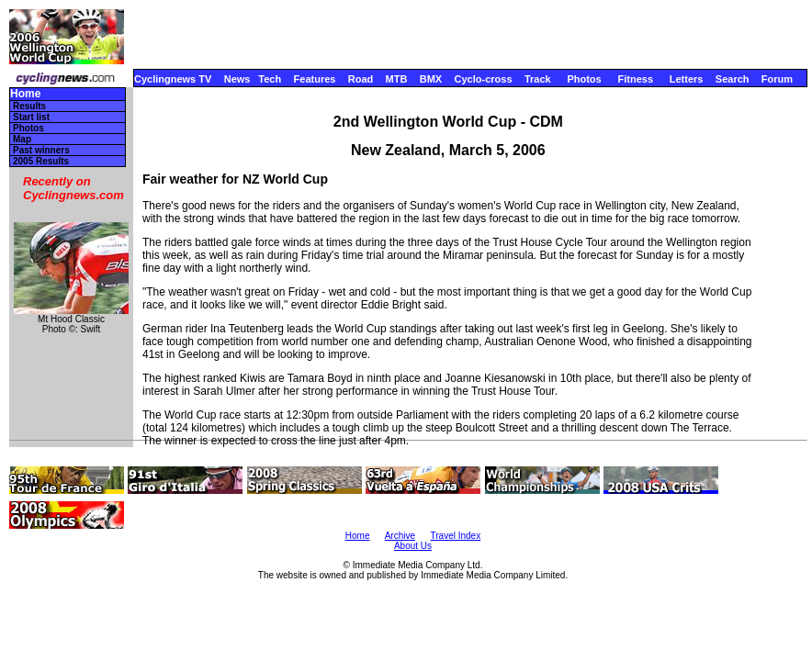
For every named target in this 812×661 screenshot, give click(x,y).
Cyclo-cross (484, 79)
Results (29, 106)
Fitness (635, 79)
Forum (777, 79)
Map (22, 139)
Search (733, 79)
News (237, 79)
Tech (270, 79)
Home (25, 94)
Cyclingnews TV (173, 79)
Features (315, 79)
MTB (397, 79)
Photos (584, 79)
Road (361, 79)
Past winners (41, 150)
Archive (400, 536)
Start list (31, 117)
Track (538, 79)
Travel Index (456, 536)
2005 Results (41, 161)
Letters (687, 79)
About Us (413, 546)
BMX (431, 79)
